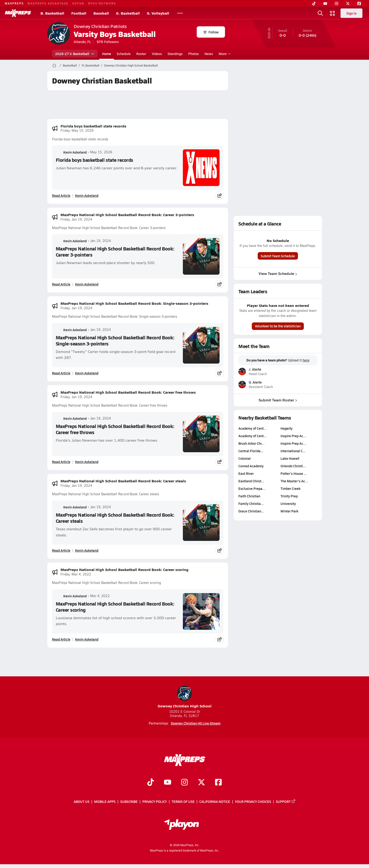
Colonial (245, 458)
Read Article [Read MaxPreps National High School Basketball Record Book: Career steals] (61, 550)
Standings (175, 54)
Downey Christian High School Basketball (131, 65)
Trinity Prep (289, 496)
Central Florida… (251, 451)
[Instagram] (337, 4)
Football (79, 13)
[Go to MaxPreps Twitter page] (201, 783)
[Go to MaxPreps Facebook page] (218, 783)
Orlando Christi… (293, 466)
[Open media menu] (333, 13)
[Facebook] (359, 4)
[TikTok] (314, 4)
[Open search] (320, 13)
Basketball (70, 65)
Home (107, 54)
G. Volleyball (158, 13)
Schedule (124, 54)
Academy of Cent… (253, 428)
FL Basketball (90, 65)
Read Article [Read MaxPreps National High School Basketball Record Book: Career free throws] (61, 462)
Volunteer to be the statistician (278, 326)
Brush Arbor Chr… (251, 443)
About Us (82, 802)
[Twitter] (348, 4)
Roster (141, 54)
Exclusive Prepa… (252, 488)
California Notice (215, 802)
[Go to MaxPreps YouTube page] (168, 783)
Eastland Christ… (251, 481)
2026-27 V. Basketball (75, 54)
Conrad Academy (251, 466)
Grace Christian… (251, 511)
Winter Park (289, 511)
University (288, 503)
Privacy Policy (155, 802)
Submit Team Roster (278, 400)
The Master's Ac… (294, 481)
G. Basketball (128, 13)
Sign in (351, 13)
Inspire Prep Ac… (293, 436)
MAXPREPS (14, 3)
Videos (157, 54)
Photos (194, 54)
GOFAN (78, 3)
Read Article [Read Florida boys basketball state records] (61, 195)
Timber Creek (291, 488)
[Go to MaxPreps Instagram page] (184, 783)
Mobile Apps (105, 802)
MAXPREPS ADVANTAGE (48, 3)
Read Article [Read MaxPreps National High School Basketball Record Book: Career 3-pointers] (61, 284)
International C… (293, 451)
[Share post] (220, 195)
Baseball (101, 13)
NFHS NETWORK (102, 3)
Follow (211, 32)
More (224, 54)
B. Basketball (52, 13)
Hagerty (287, 428)
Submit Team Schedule (278, 256)
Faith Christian (249, 496)
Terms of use (183, 802)
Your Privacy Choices (253, 802)
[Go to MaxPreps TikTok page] (151, 783)
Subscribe (129, 802)
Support (286, 802)
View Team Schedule (278, 273)
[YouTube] (325, 4)
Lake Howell (290, 458)
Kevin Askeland (71, 152)
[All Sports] (180, 13)
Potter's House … (294, 473)
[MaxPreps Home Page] (54, 65)
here (306, 360)
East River (246, 473)
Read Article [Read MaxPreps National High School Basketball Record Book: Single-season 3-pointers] (61, 373)
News (209, 54)
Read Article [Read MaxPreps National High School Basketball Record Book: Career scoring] (61, 639)
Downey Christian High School (185, 697)
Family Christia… (251, 503)
